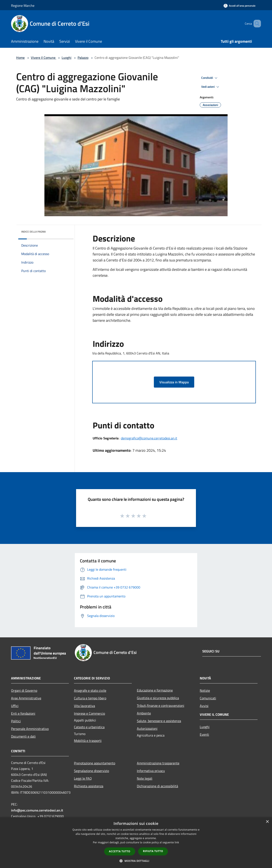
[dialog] (136, 843)
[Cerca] (256, 24)
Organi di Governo (24, 690)
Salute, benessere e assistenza (159, 721)
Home (20, 58)
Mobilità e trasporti (88, 741)
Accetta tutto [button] (120, 851)
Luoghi (67, 58)
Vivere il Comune (44, 58)
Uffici (15, 706)
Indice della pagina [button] (33, 232)
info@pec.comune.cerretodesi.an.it (37, 810)
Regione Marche (23, 6)
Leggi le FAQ (83, 778)
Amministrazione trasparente (158, 763)
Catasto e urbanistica (89, 727)
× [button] (267, 822)
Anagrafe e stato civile (90, 690)
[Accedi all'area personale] (239, 6)
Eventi (204, 734)
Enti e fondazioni (23, 713)
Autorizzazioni (147, 728)
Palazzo (83, 58)
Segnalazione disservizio (91, 771)
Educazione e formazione (155, 690)
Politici (16, 721)
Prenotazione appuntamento (95, 763)
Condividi (210, 78)
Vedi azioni (211, 87)
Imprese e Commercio (89, 713)
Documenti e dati (23, 736)
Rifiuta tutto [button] (153, 851)
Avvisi (204, 706)
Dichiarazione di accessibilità (157, 786)
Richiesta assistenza (89, 786)
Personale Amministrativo (30, 729)
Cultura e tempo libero (90, 698)
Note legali (145, 778)
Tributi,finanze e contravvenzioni (161, 706)
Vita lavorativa (84, 706)
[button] (136, 861)
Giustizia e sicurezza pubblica (158, 698)
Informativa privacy (151, 771)
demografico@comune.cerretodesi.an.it (149, 438)
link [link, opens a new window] (177, 842)
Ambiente (144, 713)
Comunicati (208, 698)
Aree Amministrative (26, 698)
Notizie (205, 690)
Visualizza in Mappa (174, 382)
